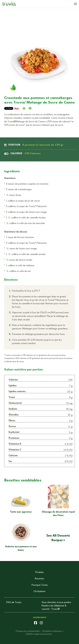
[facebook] (36, 623)
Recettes (39, 579)
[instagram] (41, 623)
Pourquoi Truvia (39, 585)
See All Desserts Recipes (58, 538)
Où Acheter (39, 592)
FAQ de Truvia (14, 603)
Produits (39, 572)
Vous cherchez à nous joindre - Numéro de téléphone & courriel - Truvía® (57, 606)
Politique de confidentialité (28, 631)
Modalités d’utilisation (52, 631)
